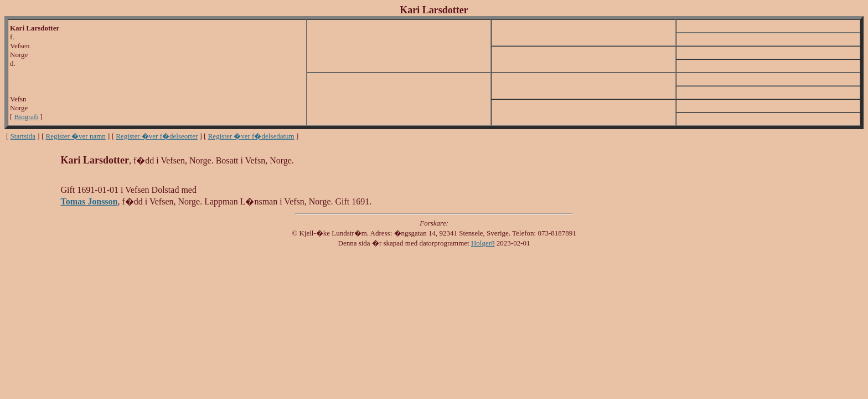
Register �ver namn (76, 136)
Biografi (26, 117)
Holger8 (483, 243)
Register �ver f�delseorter (157, 136)
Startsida (23, 136)
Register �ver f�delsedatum (251, 136)
